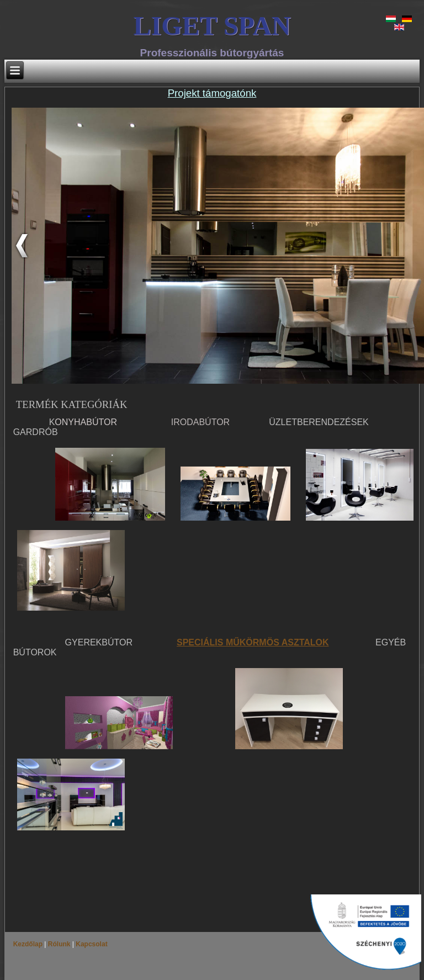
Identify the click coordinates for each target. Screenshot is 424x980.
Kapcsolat (91, 944)
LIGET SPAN (212, 26)
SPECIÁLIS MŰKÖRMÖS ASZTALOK (253, 642)
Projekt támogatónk (212, 93)
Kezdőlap (29, 944)
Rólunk (59, 944)
